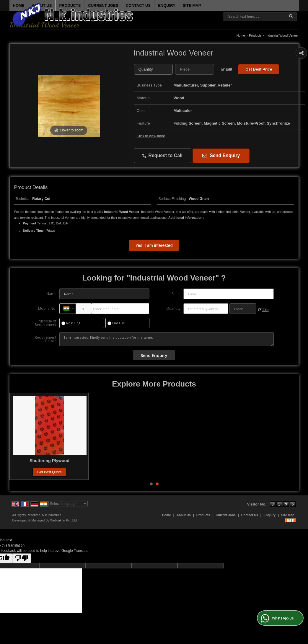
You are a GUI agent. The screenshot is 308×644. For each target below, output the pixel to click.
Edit (227, 69)
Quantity (173, 308)
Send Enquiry (221, 155)
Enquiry (270, 515)
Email (176, 294)
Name (51, 294)
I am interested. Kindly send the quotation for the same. (167, 339)
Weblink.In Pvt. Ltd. (64, 520)
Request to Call (162, 156)
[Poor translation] (22, 558)
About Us (184, 515)
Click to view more (151, 136)
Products (70, 6)
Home (241, 35)
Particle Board (50, 461)
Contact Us (250, 515)
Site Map (288, 515)
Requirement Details (46, 339)
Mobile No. (47, 308)
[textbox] (195, 69)
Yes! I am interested (154, 245)
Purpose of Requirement (46, 323)
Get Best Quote (49, 472)
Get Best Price (259, 69)
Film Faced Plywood (133, 461)
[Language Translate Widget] (68, 504)
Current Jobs (226, 515)
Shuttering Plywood (217, 461)
